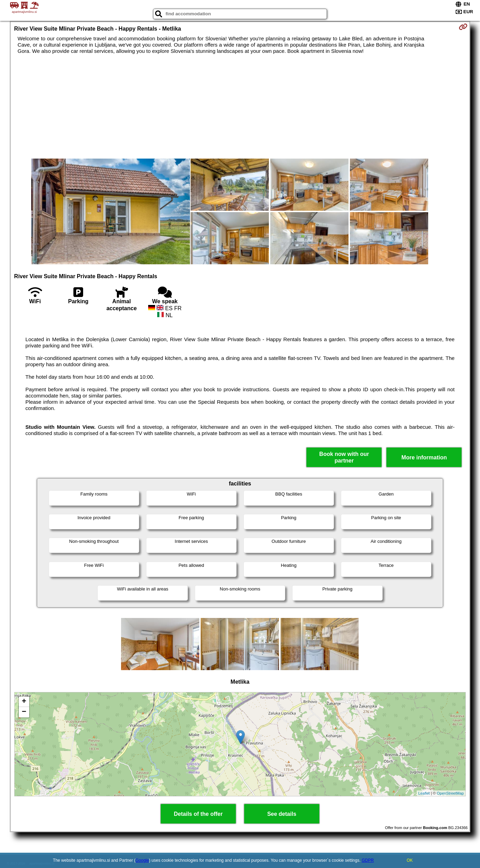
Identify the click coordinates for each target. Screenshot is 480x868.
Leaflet (424, 793)
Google (142, 860)
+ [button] (24, 702)
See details (282, 814)
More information (424, 457)
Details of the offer (198, 814)
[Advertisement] (240, 106)
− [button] (24, 712)
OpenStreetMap (450, 793)
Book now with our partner (344, 457)
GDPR (368, 860)
